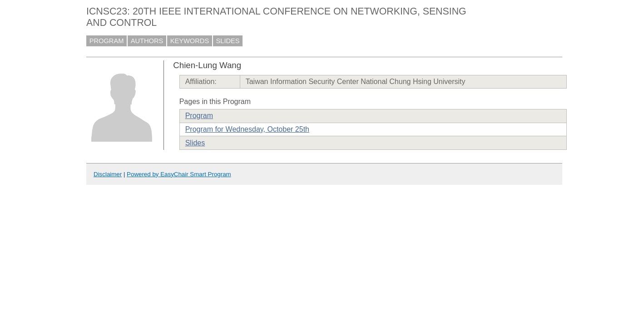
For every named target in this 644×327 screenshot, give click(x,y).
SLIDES (228, 41)
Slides (195, 143)
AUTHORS (147, 41)
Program (199, 116)
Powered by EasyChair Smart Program (179, 174)
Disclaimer (108, 174)
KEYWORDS (190, 41)
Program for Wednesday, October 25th (247, 129)
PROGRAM (107, 41)
